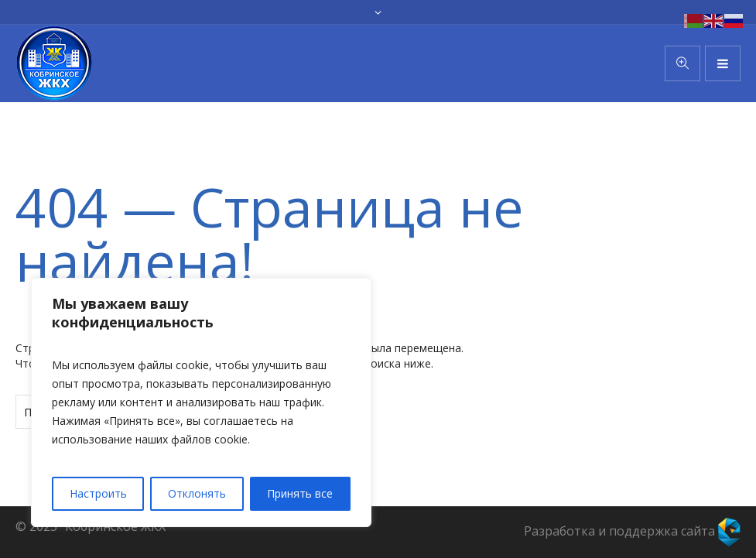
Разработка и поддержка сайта (632, 531)
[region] (201, 402)
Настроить (98, 493)
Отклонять (197, 493)
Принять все (300, 493)
